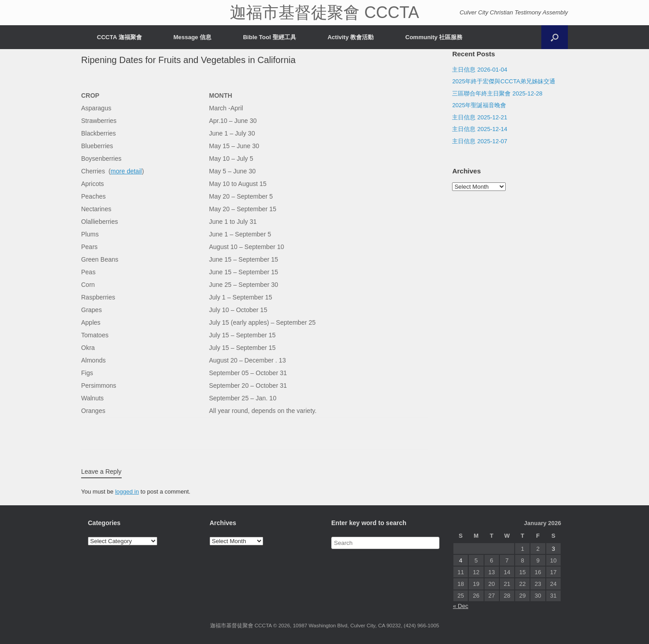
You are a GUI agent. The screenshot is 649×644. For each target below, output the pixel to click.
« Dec (461, 606)
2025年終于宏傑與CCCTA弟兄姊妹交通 (504, 81)
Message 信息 (193, 37)
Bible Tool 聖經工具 (269, 37)
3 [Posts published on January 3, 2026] (553, 549)
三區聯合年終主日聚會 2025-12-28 (497, 93)
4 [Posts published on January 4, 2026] (461, 560)
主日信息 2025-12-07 (480, 141)
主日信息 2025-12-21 (480, 117)
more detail (126, 171)
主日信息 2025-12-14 (480, 129)
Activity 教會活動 (351, 37)
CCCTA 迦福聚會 (119, 37)
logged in (127, 492)
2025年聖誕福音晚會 (479, 105)
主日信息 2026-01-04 (480, 70)
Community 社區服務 (434, 37)
